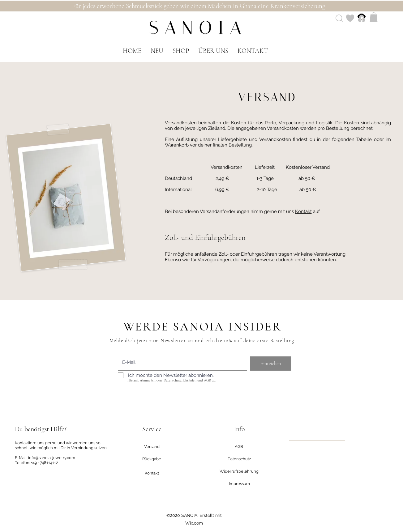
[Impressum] (239, 484)
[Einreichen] (271, 364)
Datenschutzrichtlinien (180, 380)
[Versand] (152, 447)
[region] (317, 440)
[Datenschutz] (239, 459)
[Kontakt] (152, 473)
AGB (208, 380)
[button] (374, 17)
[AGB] (239, 447)
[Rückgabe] (152, 459)
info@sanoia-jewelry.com (52, 458)
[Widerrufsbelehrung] (239, 471)
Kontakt (303, 211)
